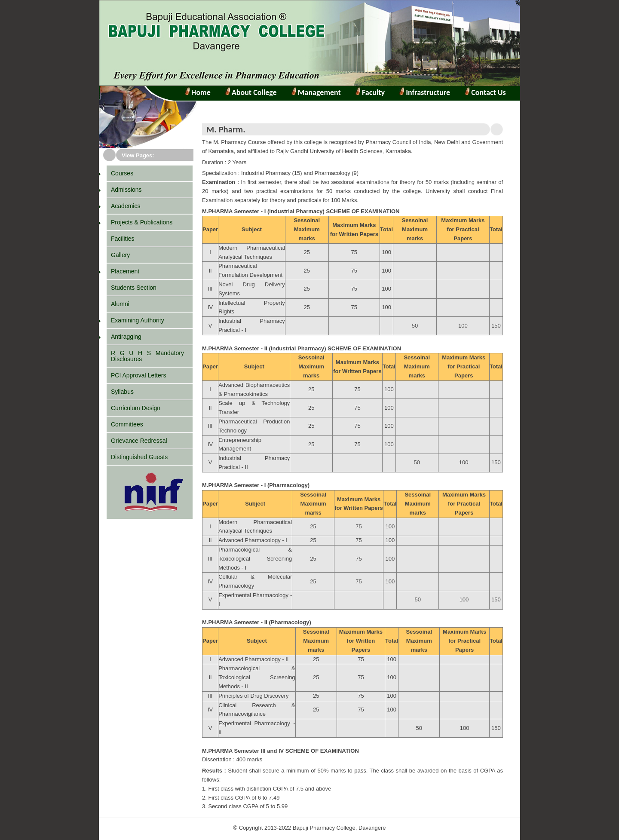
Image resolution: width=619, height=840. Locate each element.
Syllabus (122, 392)
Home (200, 92)
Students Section (134, 288)
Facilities (123, 239)
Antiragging (126, 337)
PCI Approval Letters (138, 375)
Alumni (120, 304)
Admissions (126, 190)
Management (319, 92)
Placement (125, 271)
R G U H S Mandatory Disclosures (147, 356)
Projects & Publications (142, 222)
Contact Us (488, 92)
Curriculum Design (136, 408)
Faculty (372, 92)
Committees (127, 424)
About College (251, 92)
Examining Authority (138, 320)
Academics (126, 206)
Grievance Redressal (139, 441)
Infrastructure (427, 92)
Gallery (120, 255)
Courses (122, 173)
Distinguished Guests (139, 457)
